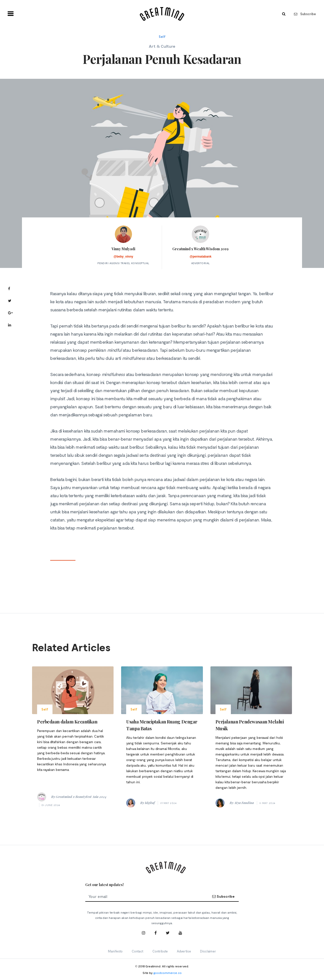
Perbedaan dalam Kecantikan (67, 722)
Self (162, 37)
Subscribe (305, 14)
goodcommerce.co (168, 973)
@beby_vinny (123, 257)
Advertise (184, 951)
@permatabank (200, 257)
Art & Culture (162, 46)
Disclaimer (208, 951)
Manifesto (115, 951)
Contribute (160, 951)
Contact (138, 951)
